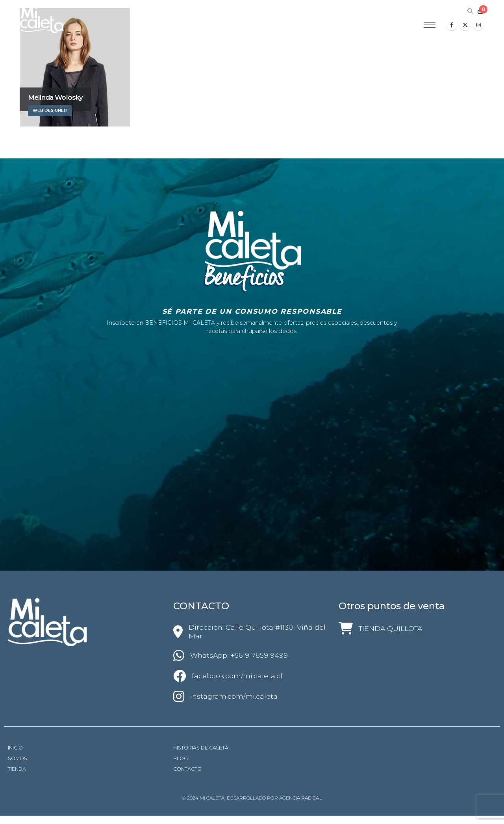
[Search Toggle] (470, 11)
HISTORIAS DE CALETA (201, 748)
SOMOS (18, 758)
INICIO (15, 748)
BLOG (181, 758)
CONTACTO (187, 769)
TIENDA (17, 769)
